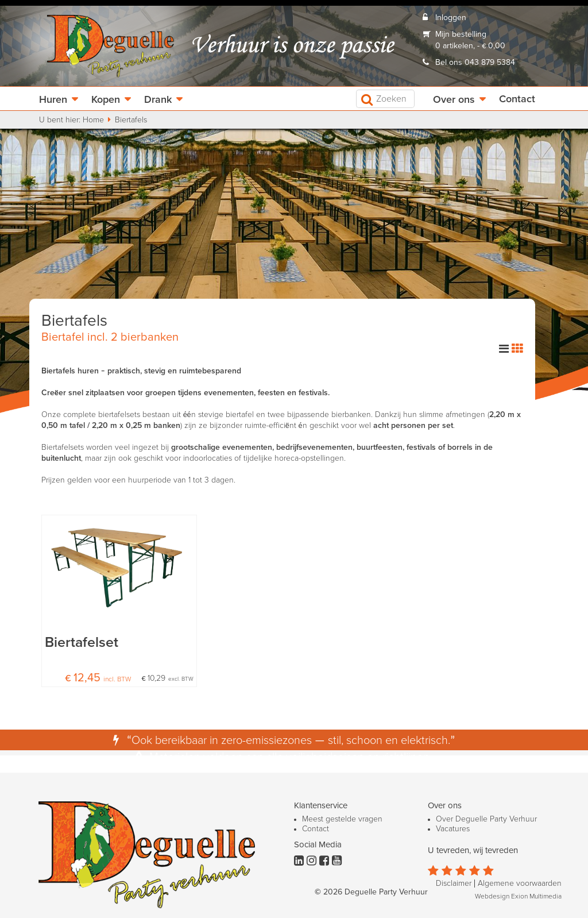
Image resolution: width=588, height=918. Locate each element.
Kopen (106, 100)
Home (93, 120)
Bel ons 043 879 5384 (475, 63)
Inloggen (451, 18)
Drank (158, 100)
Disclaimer (454, 884)
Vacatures (453, 829)
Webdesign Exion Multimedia (518, 897)
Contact (517, 99)
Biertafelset (82, 643)
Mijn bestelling (461, 34)
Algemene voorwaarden (520, 884)
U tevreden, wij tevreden (473, 851)
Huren (53, 100)
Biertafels (131, 120)
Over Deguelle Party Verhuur (486, 819)
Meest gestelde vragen (342, 819)
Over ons (454, 100)
